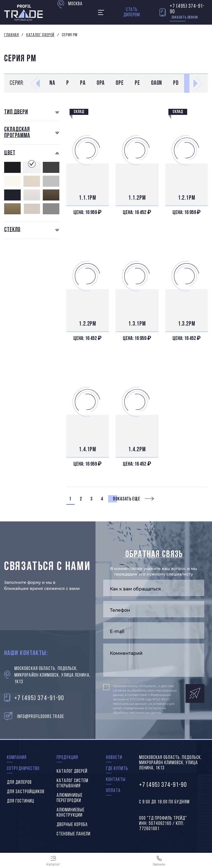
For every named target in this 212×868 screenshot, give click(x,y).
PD (176, 83)
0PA (101, 83)
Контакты (116, 780)
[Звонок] (159, 860)
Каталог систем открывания (72, 783)
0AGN (157, 83)
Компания (17, 758)
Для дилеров (19, 783)
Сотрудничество (23, 769)
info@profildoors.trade (41, 717)
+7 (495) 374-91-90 (187, 9)
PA (83, 83)
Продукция (67, 758)
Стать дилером (132, 12)
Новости (114, 758)
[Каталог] (53, 860)
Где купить (117, 769)
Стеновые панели (74, 834)
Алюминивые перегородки (70, 798)
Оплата (113, 791)
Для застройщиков (26, 792)
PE (137, 83)
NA (52, 83)
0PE (120, 83)
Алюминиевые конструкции (71, 813)
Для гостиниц (21, 801)
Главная (11, 35)
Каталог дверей (40, 35)
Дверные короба (72, 825)
